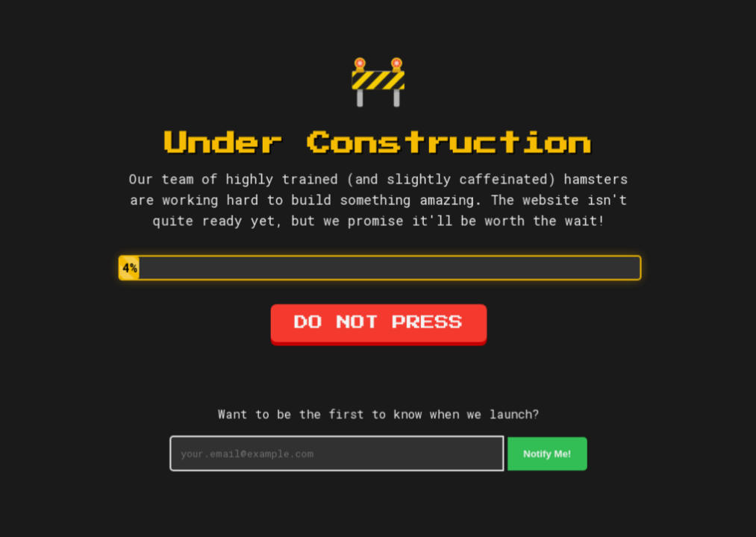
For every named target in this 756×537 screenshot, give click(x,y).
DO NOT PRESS (378, 323)
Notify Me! (546, 453)
